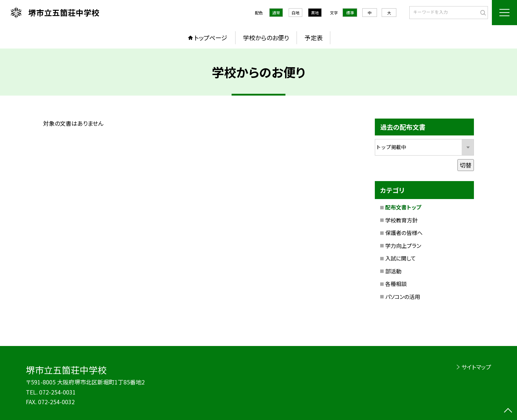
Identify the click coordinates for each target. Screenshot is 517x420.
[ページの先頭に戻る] (508, 411)
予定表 (314, 38)
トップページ (211, 38)
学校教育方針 (401, 220)
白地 (295, 13)
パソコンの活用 (403, 297)
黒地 (315, 13)
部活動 (393, 271)
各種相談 (396, 284)
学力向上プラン (403, 246)
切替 (466, 165)
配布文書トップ (403, 207)
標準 (350, 13)
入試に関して (400, 258)
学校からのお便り (266, 38)
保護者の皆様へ (404, 233)
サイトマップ (476, 367)
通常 (276, 13)
